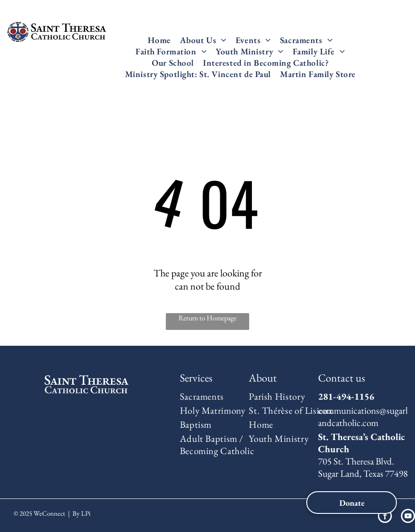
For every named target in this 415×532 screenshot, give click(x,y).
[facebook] (385, 517)
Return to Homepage (207, 318)
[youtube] (408, 517)
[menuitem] (159, 40)
